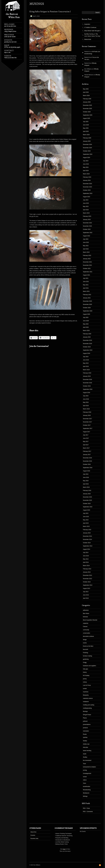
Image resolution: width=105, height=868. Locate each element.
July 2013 (86, 592)
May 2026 (86, 89)
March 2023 (86, 213)
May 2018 (86, 402)
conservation (87, 633)
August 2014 (86, 549)
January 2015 (87, 533)
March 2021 (86, 291)
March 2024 (86, 174)
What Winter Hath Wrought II (92, 31)
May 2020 (86, 324)
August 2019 (86, 353)
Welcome (10, 25)
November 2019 (87, 344)
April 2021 (86, 288)
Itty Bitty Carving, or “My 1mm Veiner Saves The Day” (92, 35)
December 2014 (87, 536)
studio (85, 754)
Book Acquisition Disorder (90, 620)
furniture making (87, 656)
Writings (10, 36)
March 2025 (86, 135)
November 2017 (87, 422)
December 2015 (87, 497)
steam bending (87, 751)
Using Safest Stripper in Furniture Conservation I (50, 12)
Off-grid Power (87, 715)
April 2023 (86, 210)
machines (86, 692)
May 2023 (86, 206)
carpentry (86, 623)
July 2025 (86, 122)
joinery (85, 679)
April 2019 (86, 366)
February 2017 (87, 451)
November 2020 (87, 304)
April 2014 (86, 562)
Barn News (86, 613)
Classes (85, 627)
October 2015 (87, 504)
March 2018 (86, 409)
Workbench (86, 793)
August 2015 (86, 510)
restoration (86, 731)
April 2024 (86, 171)
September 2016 (88, 468)
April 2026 (86, 92)
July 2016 (86, 474)
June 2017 (86, 438)
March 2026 (86, 96)
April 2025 (86, 131)
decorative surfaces (88, 636)
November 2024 (87, 148)
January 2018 (87, 415)
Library (85, 682)
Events (10, 41)
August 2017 (86, 432)
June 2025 (86, 125)
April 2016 (86, 484)
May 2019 (86, 363)
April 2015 (86, 523)
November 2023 (87, 187)
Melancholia (88, 39)
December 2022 (87, 223)
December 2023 (87, 184)
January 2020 (87, 337)
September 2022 (88, 233)
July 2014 (86, 553)
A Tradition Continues (90, 27)
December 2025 (87, 105)
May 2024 (86, 167)
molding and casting (89, 705)
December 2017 (87, 419)
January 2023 (87, 220)
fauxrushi (86, 649)
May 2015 (86, 520)
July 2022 (86, 239)
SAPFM (85, 738)
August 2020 (86, 314)
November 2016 (87, 461)
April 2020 (86, 327)
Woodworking (87, 790)
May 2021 (86, 285)
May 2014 (86, 559)
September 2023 (88, 193)
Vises (84, 783)
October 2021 (87, 269)
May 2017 (86, 442)
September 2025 (88, 115)
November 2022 (87, 226)
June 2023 (86, 203)
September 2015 (88, 507)
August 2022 (86, 236)
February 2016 (87, 490)
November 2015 (87, 500)
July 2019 (86, 357)
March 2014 (86, 566)
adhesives (86, 610)
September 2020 (88, 311)
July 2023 (86, 200)
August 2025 (86, 118)
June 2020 (86, 321)
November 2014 (87, 539)
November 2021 (87, 265)
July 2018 (86, 396)
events (85, 643)
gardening (86, 659)
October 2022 (87, 229)
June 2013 (86, 595)
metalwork (86, 702)
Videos (10, 57)
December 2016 (87, 458)
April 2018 (86, 406)
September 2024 (88, 154)
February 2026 (87, 99)
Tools (84, 764)
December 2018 (87, 380)
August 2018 (86, 393)
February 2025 (87, 138)
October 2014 (87, 543)
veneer (85, 777)
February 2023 (87, 216)
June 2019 (86, 360)
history (85, 672)
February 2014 (87, 569)
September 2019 (88, 350)
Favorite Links (34, 839)
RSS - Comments (88, 812)
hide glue (86, 669)
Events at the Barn (88, 646)
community (86, 630)
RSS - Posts (86, 808)
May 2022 (86, 246)
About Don (33, 832)
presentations (87, 724)
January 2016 (87, 494)
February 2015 (87, 530)
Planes (85, 718)
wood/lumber (87, 786)
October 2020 (87, 308)
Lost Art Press (87, 685)
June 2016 (86, 477)
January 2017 (87, 455)
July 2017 (86, 435)
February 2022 (87, 255)
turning (85, 770)
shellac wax (86, 744)
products (85, 728)
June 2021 (86, 282)
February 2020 (87, 334)
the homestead (87, 760)
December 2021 (87, 262)
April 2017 (86, 445)
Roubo (85, 734)
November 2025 (87, 109)
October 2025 (87, 112)
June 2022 (86, 242)
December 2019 (87, 340)
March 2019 (86, 370)
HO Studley (86, 676)
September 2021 (88, 272)
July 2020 (86, 317)
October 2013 (87, 582)
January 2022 (87, 259)
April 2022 (86, 249)
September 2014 (88, 546)
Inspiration (87, 24)
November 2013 (87, 579)
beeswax (85, 617)
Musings (10, 30)
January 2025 (87, 141)
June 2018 (86, 399)
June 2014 (86, 556)
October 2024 (87, 151)
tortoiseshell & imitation (89, 767)
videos (85, 780)
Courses (33, 835)
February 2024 (87, 177)
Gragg (85, 662)
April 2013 (86, 598)
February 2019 (87, 373)
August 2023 (86, 197)
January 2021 (87, 298)
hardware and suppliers (90, 666)
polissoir (85, 721)
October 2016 (87, 464)
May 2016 (86, 481)
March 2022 (86, 252)
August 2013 (86, 588)
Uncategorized (87, 773)
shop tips (85, 747)
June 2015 (86, 517)
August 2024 (86, 158)
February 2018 (87, 412)
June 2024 (86, 164)
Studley (85, 757)
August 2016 (86, 471)
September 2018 (88, 389)
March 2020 (86, 331)
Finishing (85, 653)
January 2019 (87, 376)
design (85, 640)
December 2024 (87, 144)
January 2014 (87, 572)
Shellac (85, 741)
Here (64, 849)
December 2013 (87, 575)
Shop (12, 46)
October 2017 (87, 425)
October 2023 (87, 190)
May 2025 (86, 128)
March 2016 (86, 487)
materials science (88, 698)
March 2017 (86, 448)
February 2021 (87, 295)
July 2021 (86, 278)
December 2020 (87, 301)
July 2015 (86, 513)
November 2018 (87, 383)
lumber (85, 689)
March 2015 (86, 526)
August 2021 (86, 275)
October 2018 (87, 386)
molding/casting (87, 708)
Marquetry (86, 695)
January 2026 (87, 102)
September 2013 (88, 585)
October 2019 (87, 347)
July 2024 (86, 161)
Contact (9, 51)
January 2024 (87, 180)
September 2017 (88, 428)
